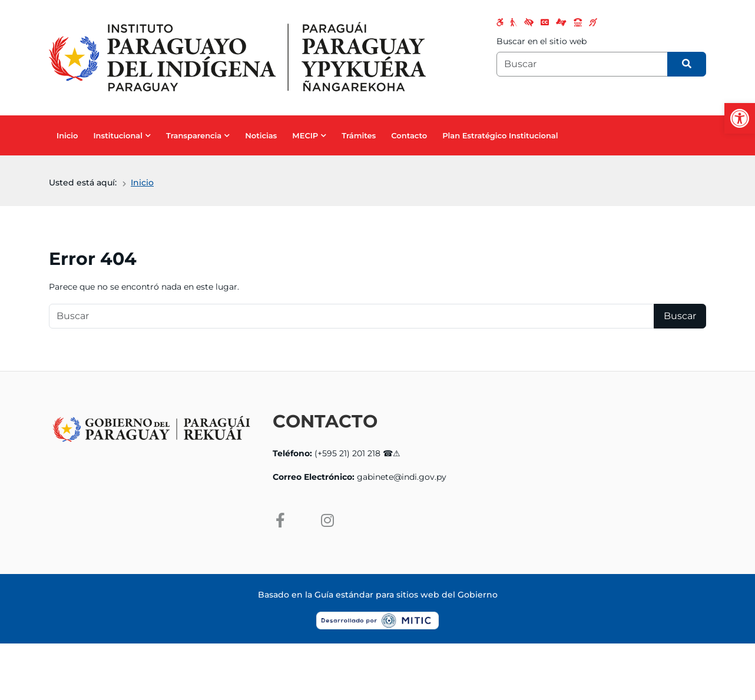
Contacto (409, 135)
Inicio (67, 135)
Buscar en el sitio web (542, 41)
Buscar (680, 316)
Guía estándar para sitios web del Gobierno (406, 595)
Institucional (118, 135)
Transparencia (194, 135)
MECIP (305, 135)
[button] (740, 118)
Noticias (261, 135)
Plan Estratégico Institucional (500, 135)
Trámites (359, 135)
